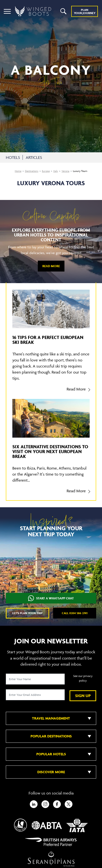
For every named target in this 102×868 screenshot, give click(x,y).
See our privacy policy (83, 678)
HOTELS (13, 157)
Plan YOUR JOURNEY (85, 11)
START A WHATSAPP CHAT (51, 598)
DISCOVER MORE (51, 772)
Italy (56, 171)
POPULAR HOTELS (51, 754)
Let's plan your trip (27, 613)
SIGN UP (83, 696)
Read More (51, 266)
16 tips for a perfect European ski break (48, 340)
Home (18, 171)
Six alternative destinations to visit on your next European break (50, 451)
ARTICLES (34, 157)
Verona (65, 171)
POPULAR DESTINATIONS (51, 736)
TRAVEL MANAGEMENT (51, 718)
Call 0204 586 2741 (75, 613)
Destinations (32, 171)
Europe (46, 171)
